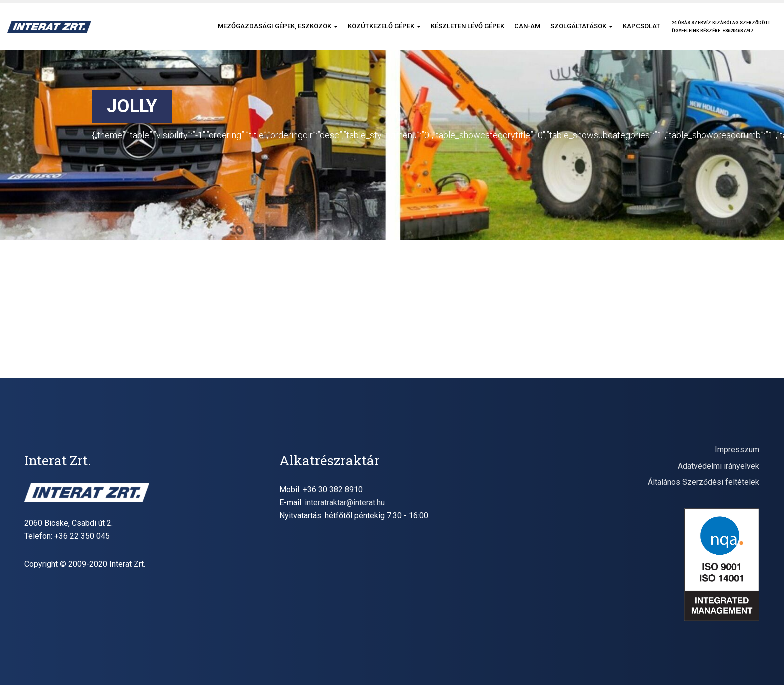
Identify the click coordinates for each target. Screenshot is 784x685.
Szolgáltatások (582, 26)
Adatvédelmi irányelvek (719, 466)
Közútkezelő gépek (384, 26)
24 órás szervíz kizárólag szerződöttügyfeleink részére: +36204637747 (721, 27)
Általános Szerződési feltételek (704, 482)
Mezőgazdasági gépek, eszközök (278, 26)
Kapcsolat (642, 26)
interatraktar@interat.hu (345, 503)
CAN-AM (527, 26)
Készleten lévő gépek (468, 26)
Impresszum (737, 450)
